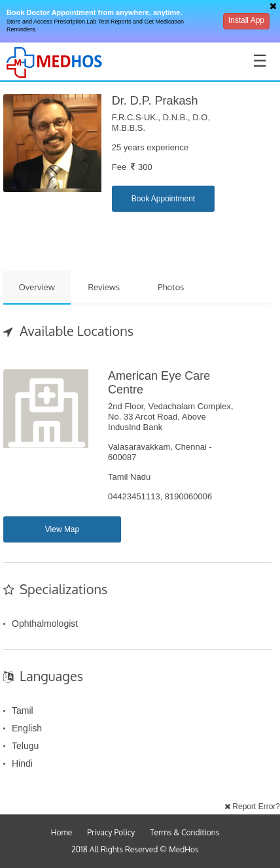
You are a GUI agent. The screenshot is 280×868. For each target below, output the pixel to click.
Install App (246, 20)
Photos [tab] (171, 287)
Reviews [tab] (104, 287)
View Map (62, 529)
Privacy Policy (111, 832)
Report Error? (252, 807)
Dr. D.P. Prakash (155, 101)
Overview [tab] (37, 287)
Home (62, 832)
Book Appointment (163, 199)
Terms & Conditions (184, 832)
